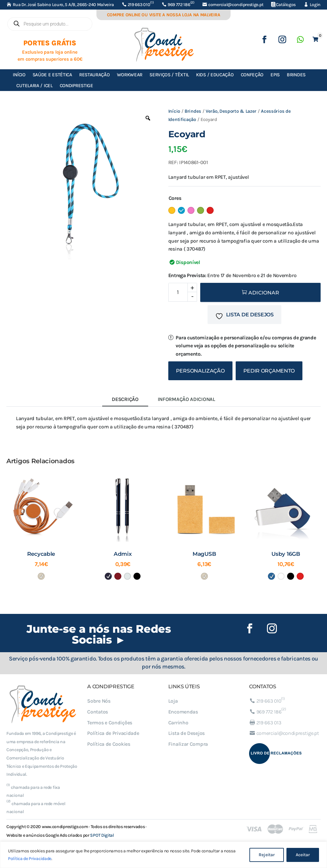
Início (19, 75)
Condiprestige (76, 86)
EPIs (275, 75)
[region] (163, 855)
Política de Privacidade (30, 859)
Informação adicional (186, 399)
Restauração (95, 75)
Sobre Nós (99, 701)
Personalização (200, 371)
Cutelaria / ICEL (34, 86)
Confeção (252, 75)
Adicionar (264, 293)
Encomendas (183, 712)
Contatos (98, 712)
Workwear (130, 75)
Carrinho (178, 723)
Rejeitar (267, 855)
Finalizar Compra (188, 744)
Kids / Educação (215, 75)
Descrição (125, 399)
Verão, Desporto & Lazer (231, 111)
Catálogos (286, 5)
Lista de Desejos (186, 733)
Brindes (296, 75)
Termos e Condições (110, 723)
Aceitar (303, 855)
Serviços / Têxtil (169, 75)
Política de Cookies (109, 744)
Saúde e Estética (52, 75)
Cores (175, 198)
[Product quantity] (183, 292)
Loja (173, 701)
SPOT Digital (102, 835)
